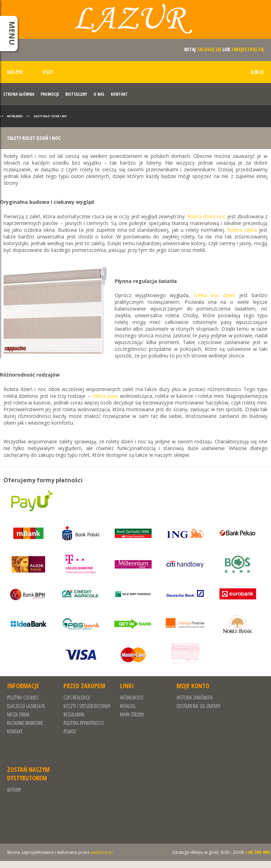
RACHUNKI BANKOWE (25, 723)
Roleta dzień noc (206, 216)
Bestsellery (76, 94)
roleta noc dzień (215, 295)
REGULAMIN (74, 715)
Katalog (128, 706)
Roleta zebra (242, 230)
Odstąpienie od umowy (198, 706)
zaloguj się (209, 49)
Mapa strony (132, 715)
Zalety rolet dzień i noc (50, 116)
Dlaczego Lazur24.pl (26, 706)
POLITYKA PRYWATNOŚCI (84, 723)
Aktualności (15, 116)
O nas (99, 94)
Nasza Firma (18, 715)
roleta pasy (105, 396)
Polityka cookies (23, 698)
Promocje (50, 94)
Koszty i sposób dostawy (87, 706)
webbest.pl (101, 852)
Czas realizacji (77, 698)
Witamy (14, 790)
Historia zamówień (194, 698)
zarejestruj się (248, 49)
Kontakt (119, 94)
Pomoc (70, 731)
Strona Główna (19, 94)
